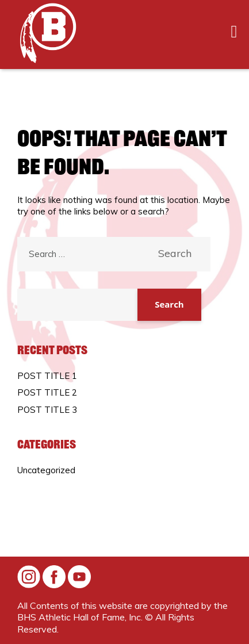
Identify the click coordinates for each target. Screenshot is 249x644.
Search (169, 304)
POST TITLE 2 (47, 392)
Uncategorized (46, 470)
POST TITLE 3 (47, 410)
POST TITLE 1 (47, 376)
